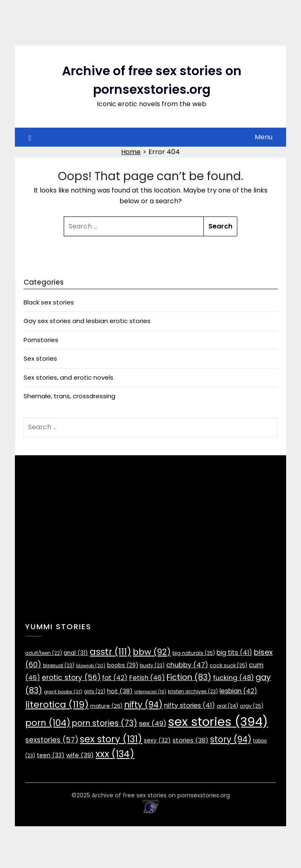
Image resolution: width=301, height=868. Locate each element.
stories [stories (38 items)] (190, 740)
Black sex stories (49, 302)
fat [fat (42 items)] (115, 678)
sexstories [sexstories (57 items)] (52, 740)
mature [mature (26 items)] (106, 706)
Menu (264, 137)
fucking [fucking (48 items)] (233, 678)
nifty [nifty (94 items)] (143, 705)
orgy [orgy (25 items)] (252, 706)
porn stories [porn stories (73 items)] (105, 723)
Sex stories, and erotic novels (68, 377)
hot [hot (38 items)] (120, 691)
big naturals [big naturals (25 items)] (194, 653)
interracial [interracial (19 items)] (150, 692)
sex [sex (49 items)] (153, 724)
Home (131, 152)
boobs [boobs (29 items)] (123, 665)
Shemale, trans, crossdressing (69, 396)
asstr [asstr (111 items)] (110, 652)
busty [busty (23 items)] (152, 666)
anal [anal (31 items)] (76, 653)
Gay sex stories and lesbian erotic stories (87, 321)
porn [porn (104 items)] (48, 723)
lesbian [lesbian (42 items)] (238, 691)
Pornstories (41, 340)
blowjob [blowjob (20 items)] (91, 666)
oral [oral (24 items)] (227, 706)
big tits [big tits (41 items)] (234, 653)
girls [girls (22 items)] (95, 692)
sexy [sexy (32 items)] (157, 740)
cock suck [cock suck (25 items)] (228, 665)
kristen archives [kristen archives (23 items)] (193, 692)
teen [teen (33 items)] (51, 755)
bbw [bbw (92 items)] (152, 652)
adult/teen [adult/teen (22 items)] (44, 653)
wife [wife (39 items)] (80, 755)
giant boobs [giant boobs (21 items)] (63, 692)
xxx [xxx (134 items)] (115, 754)
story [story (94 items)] (231, 740)
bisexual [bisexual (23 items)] (59, 666)
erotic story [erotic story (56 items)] (71, 678)
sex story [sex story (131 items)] (111, 739)
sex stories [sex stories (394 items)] (218, 722)
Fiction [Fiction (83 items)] (189, 677)
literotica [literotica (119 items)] (57, 705)
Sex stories (40, 358)
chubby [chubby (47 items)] (187, 665)
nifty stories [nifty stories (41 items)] (190, 705)
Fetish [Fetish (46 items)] (147, 678)
